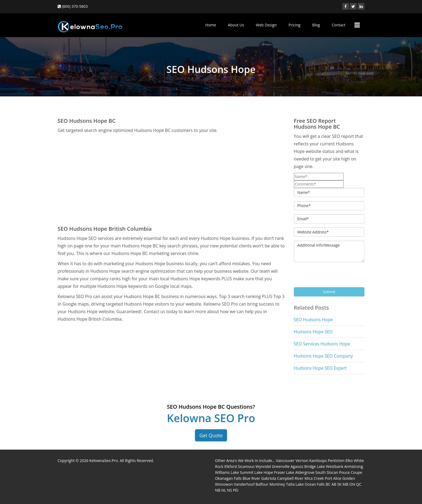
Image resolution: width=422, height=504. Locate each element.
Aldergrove (305, 472)
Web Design (266, 25)
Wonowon (224, 484)
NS (230, 490)
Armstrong (354, 466)
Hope (268, 472)
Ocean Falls (315, 484)
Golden (349, 478)
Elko (349, 461)
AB (334, 484)
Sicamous (246, 466)
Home (211, 25)
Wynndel (263, 466)
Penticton (336, 461)
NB (218, 490)
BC (328, 484)
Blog (316, 25)
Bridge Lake (315, 466)
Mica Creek (314, 478)
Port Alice (333, 478)
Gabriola (269, 478)
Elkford (231, 466)
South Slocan (327, 472)
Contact (339, 25)
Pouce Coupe (351, 472)
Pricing (294, 25)
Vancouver (285, 461)
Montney (277, 484)
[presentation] (335, 277)
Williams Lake (227, 472)
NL (224, 490)
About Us (236, 25)
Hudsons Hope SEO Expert (320, 368)
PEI (236, 490)
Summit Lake (251, 472)
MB (346, 484)
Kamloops (318, 461)
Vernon (302, 461)
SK (339, 484)
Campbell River (290, 478)
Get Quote (211, 435)
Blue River (251, 478)
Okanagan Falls (228, 478)
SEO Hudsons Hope (313, 320)
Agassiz (297, 466)
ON (352, 484)
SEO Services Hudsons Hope (322, 344)
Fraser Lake (284, 472)
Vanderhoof (244, 484)
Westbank (335, 466)
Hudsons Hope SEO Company (323, 356)
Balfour (262, 484)
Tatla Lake (295, 484)
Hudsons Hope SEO (313, 332)
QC (359, 484)
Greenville (281, 466)
